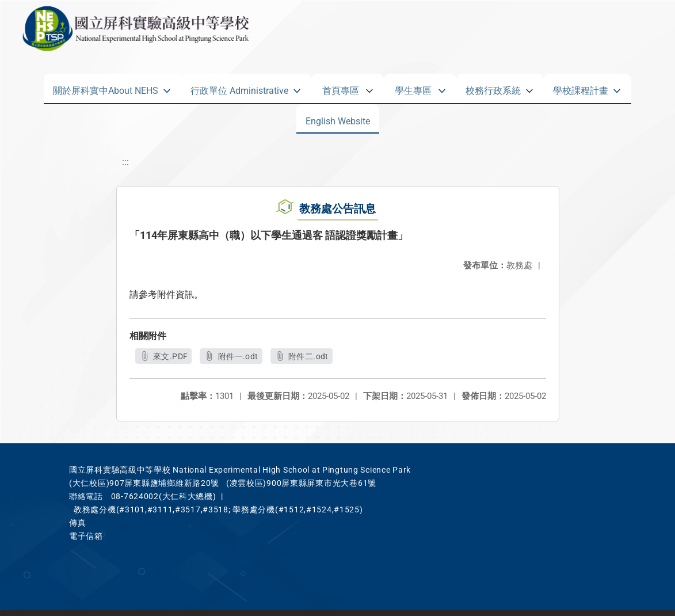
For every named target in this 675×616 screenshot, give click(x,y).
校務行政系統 (493, 88)
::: (125, 162)
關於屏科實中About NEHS (106, 88)
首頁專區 (341, 88)
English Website (338, 119)
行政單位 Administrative (239, 88)
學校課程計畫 (581, 88)
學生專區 (413, 88)
